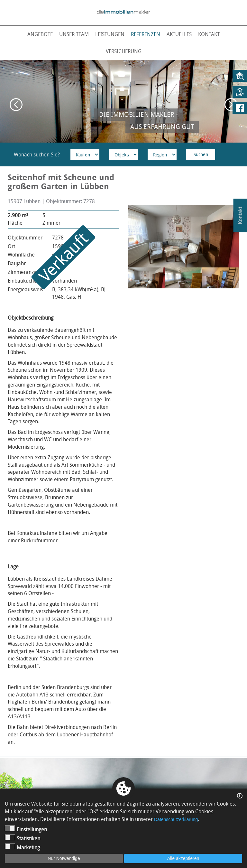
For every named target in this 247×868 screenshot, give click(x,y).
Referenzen (146, 34)
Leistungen (110, 34)
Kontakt (209, 34)
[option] (123, 101)
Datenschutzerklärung (176, 819)
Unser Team (74, 34)
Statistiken (23, 838)
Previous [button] (16, 105)
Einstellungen (26, 829)
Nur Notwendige (64, 858)
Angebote (40, 34)
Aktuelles (179, 34)
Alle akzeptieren (183, 858)
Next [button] (231, 105)
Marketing (22, 847)
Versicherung (124, 51)
